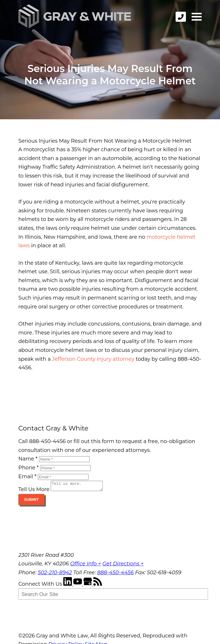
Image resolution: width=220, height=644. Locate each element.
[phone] (181, 17)
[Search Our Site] (113, 596)
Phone (29, 468)
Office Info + (86, 565)
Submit (31, 501)
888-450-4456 (115, 574)
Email (27, 476)
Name (28, 459)
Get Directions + (123, 565)
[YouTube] (78, 586)
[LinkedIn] (68, 586)
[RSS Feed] (98, 586)
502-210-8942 (55, 574)
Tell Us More (34, 491)
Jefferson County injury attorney (93, 359)
